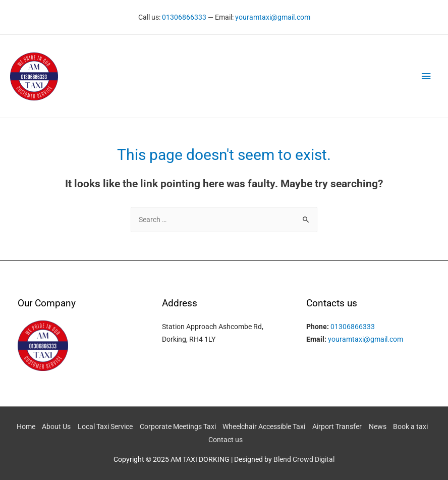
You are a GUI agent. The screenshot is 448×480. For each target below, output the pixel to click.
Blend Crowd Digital (304, 459)
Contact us (226, 440)
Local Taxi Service (105, 426)
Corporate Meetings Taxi (178, 426)
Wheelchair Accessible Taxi (264, 426)
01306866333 (184, 17)
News (378, 426)
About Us (56, 426)
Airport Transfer (337, 426)
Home (26, 426)
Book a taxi (410, 426)
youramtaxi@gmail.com (273, 17)
